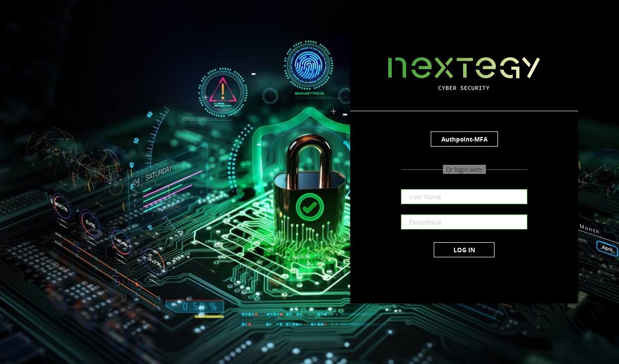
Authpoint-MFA (464, 139)
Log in (464, 250)
